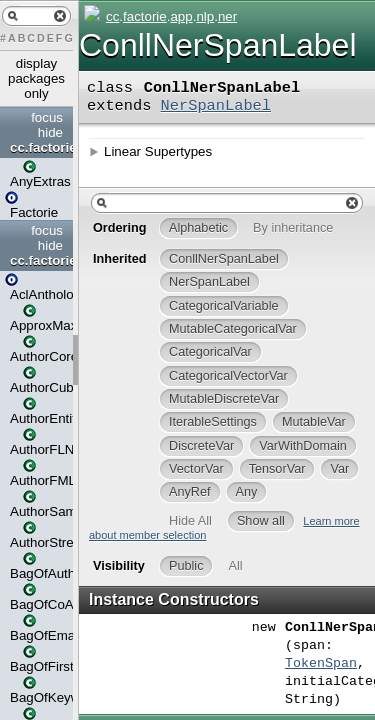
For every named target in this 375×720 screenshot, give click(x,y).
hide (50, 132)
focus (47, 117)
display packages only (36, 78)
